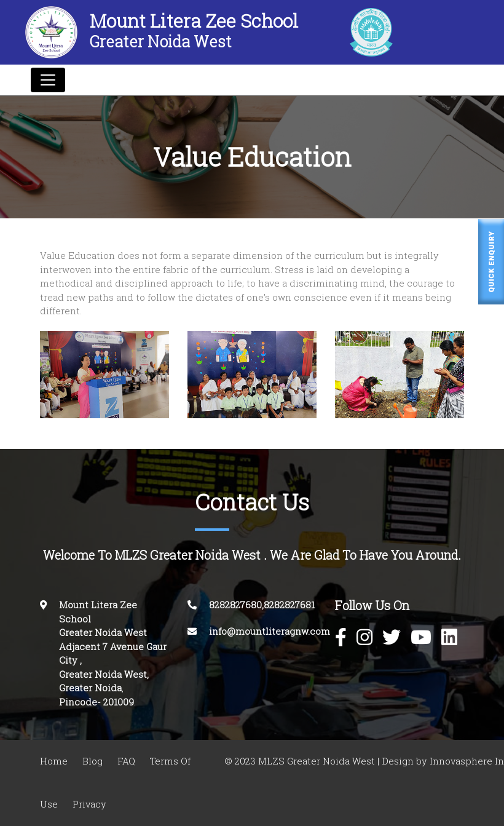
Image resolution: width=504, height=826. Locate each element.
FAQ (126, 761)
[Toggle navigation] (48, 80)
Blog (93, 761)
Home (54, 761)
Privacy (89, 804)
